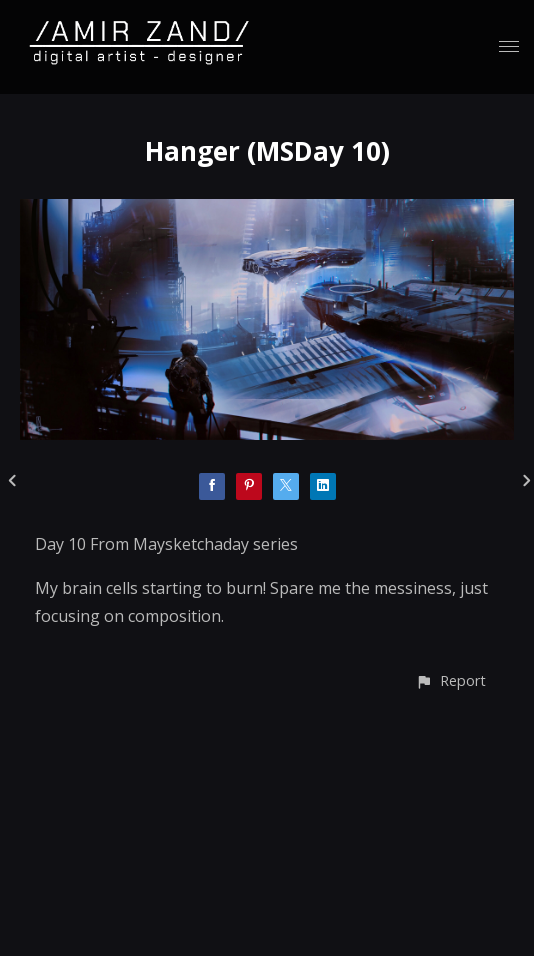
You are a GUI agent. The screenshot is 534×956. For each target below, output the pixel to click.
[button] (450, 680)
